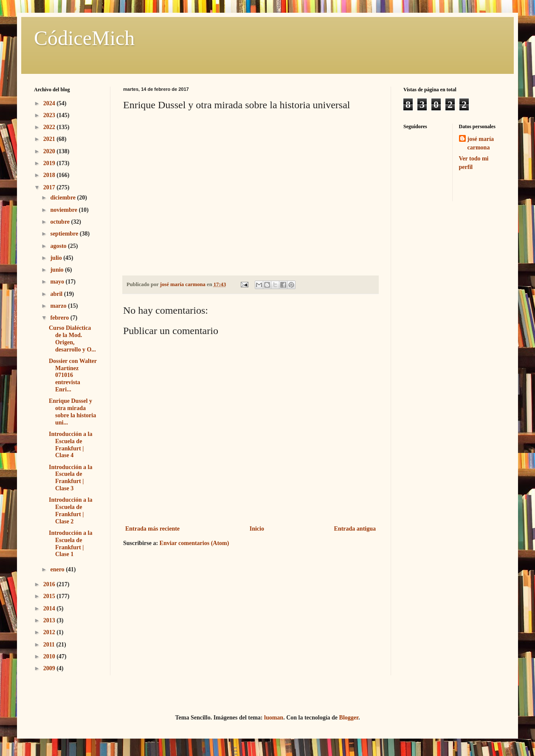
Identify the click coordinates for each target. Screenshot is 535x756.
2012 (50, 632)
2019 (50, 163)
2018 (50, 175)
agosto (59, 246)
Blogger (349, 718)
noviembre (64, 210)
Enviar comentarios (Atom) (194, 543)
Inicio (257, 529)
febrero (60, 318)
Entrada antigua (355, 529)
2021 (50, 139)
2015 (50, 596)
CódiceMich (84, 38)
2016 (50, 584)
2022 (50, 127)
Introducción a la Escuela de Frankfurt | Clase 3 (70, 478)
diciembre (63, 198)
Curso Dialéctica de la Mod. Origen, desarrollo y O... (72, 339)
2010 (50, 656)
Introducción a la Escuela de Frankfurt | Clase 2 (70, 510)
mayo (58, 282)
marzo (59, 306)
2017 (50, 187)
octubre (61, 222)
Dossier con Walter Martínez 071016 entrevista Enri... (73, 375)
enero (58, 569)
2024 (50, 103)
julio (57, 258)
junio (58, 270)
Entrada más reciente (152, 529)
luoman (274, 718)
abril (57, 294)
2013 (50, 620)
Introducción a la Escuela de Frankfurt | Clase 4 (70, 445)
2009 (50, 668)
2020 (50, 151)
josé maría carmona (481, 143)
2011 (50, 645)
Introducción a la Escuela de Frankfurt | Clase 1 (70, 544)
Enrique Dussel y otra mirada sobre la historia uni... (72, 412)
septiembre (65, 234)
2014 (50, 608)
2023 (50, 115)
